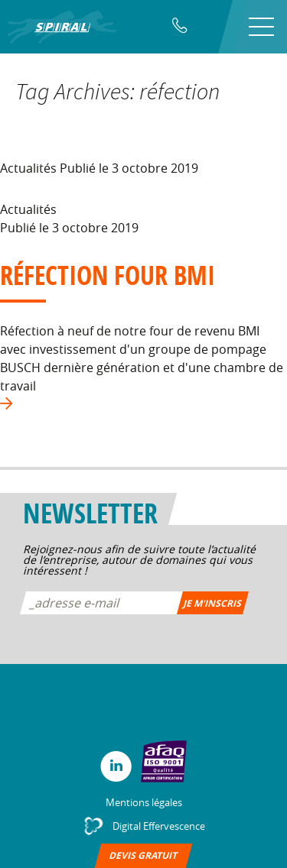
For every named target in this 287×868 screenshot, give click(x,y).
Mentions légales (144, 802)
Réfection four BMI (108, 275)
